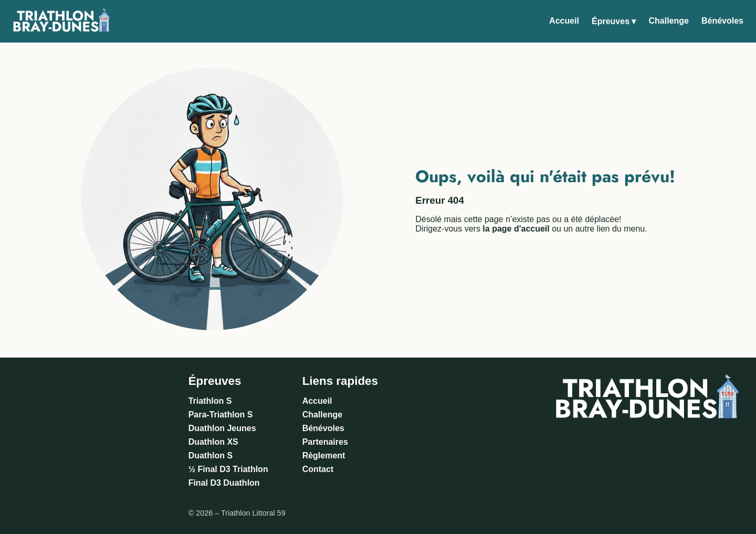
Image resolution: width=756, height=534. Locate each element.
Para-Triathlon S (221, 415)
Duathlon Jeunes (222, 428)
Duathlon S (211, 456)
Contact (318, 469)
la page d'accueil (516, 229)
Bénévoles (722, 21)
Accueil (564, 21)
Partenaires (325, 442)
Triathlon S (210, 401)
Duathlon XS (213, 442)
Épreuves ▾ (614, 21)
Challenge (668, 21)
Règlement (324, 456)
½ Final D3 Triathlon (228, 469)
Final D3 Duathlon (224, 483)
